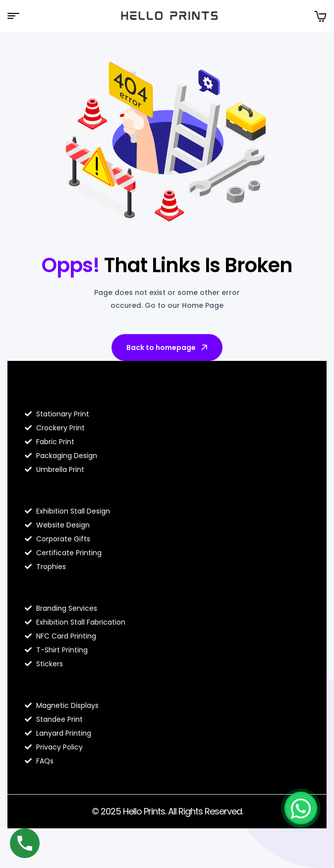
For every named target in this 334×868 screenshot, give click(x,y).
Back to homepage (168, 347)
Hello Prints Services (70, 587)
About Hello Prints (65, 490)
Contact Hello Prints (70, 685)
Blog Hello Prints (61, 393)
